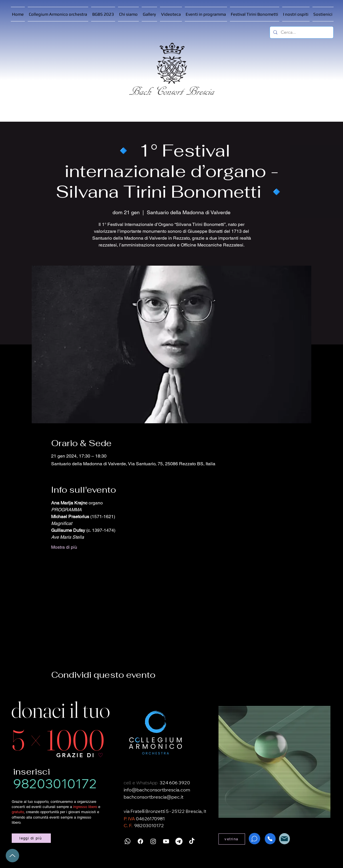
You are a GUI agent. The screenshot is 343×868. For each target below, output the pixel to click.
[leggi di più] (31, 838)
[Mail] (284, 839)
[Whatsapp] (128, 841)
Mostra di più (64, 547)
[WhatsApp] (254, 839)
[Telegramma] (179, 841)
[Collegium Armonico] (155, 733)
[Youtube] (166, 841)
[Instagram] (153, 841)
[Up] (12, 856)
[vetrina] (232, 839)
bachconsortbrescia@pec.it (154, 797)
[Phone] (270, 839)
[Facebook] (140, 841)
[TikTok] (192, 841)
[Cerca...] (301, 32)
